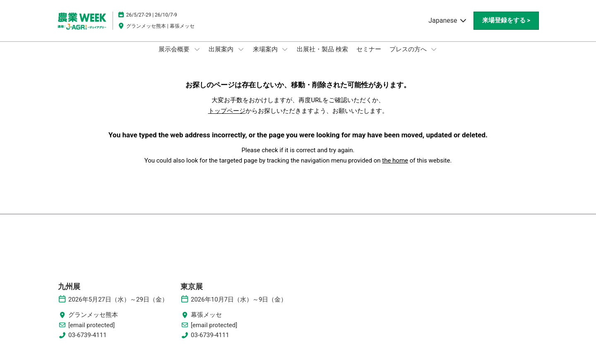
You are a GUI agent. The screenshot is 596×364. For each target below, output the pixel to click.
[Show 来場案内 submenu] (285, 57)
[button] (506, 29)
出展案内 (222, 57)
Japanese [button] (448, 28)
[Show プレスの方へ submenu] (434, 57)
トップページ (227, 119)
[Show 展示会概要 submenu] (197, 57)
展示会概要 (175, 57)
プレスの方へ (409, 57)
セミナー (369, 57)
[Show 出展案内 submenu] (241, 57)
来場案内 (266, 57)
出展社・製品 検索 (322, 57)
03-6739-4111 (88, 343)
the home (395, 168)
